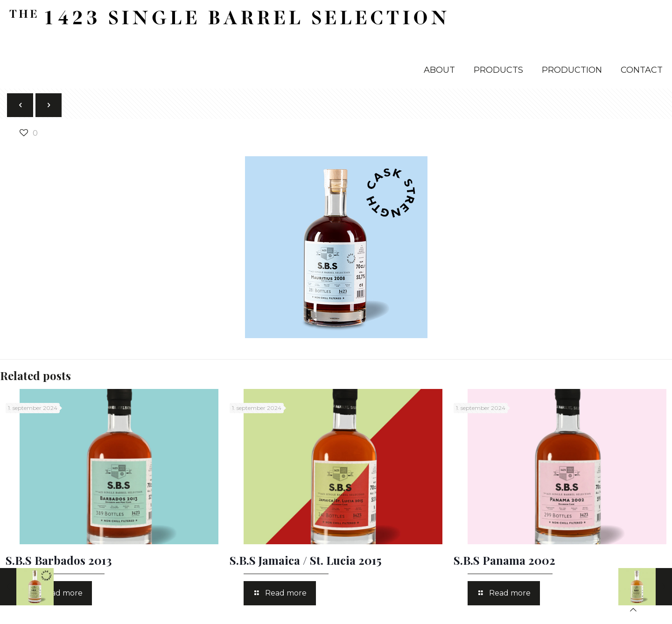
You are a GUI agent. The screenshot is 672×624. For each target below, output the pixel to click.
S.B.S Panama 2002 (504, 560)
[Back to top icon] (633, 610)
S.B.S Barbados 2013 (59, 560)
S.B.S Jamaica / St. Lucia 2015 (305, 560)
